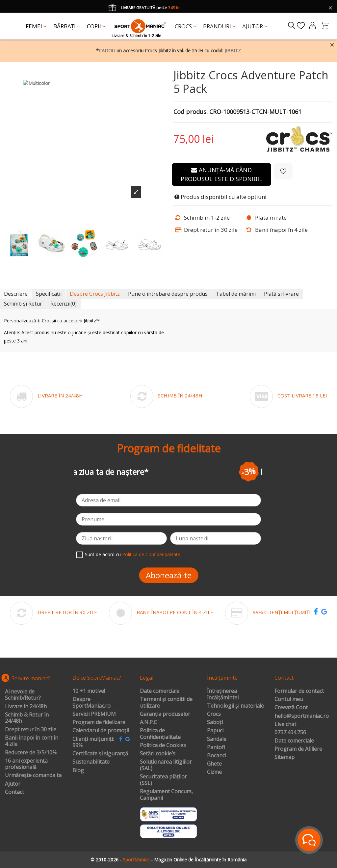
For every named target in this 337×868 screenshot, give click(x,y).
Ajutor (13, 784)
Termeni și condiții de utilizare (166, 703)
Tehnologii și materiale (235, 706)
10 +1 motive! (89, 691)
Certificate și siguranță (100, 754)
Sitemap (285, 757)
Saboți (215, 722)
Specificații (49, 294)
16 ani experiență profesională (26, 764)
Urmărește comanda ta (33, 775)
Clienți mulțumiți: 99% (93, 742)
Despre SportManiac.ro (91, 703)
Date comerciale (160, 691)
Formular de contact (299, 691)
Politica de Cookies (163, 746)
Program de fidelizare (99, 722)
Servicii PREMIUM (94, 714)
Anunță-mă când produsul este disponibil (221, 174)
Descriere (16, 294)
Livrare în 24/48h (26, 707)
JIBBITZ (233, 51)
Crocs (214, 714)
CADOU (107, 51)
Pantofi (216, 747)
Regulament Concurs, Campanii (166, 795)
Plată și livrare (281, 294)
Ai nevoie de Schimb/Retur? (23, 695)
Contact (14, 792)
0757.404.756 (290, 733)
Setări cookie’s (158, 754)
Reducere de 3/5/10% (31, 753)
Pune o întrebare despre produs (168, 294)
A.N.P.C (148, 722)
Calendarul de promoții (101, 731)
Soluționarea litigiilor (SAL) (166, 765)
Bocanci (217, 756)
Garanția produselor (165, 714)
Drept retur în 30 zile (31, 730)
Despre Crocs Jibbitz (95, 294)
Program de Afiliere (298, 749)
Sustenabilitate (91, 762)
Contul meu (289, 699)
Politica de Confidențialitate (151, 554)
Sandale (217, 739)
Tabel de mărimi (236, 294)
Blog (78, 771)
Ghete (214, 764)
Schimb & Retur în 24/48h (27, 718)
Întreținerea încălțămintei (223, 694)
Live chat (285, 724)
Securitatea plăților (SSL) (163, 780)
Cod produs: (191, 112)
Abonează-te (169, 575)
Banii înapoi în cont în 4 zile (32, 741)
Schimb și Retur (23, 304)
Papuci (215, 731)
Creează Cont (291, 708)
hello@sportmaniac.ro (302, 716)
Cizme (214, 772)
